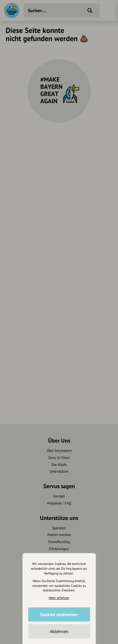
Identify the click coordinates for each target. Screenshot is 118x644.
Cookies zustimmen (59, 614)
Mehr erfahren (59, 598)
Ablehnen (59, 631)
